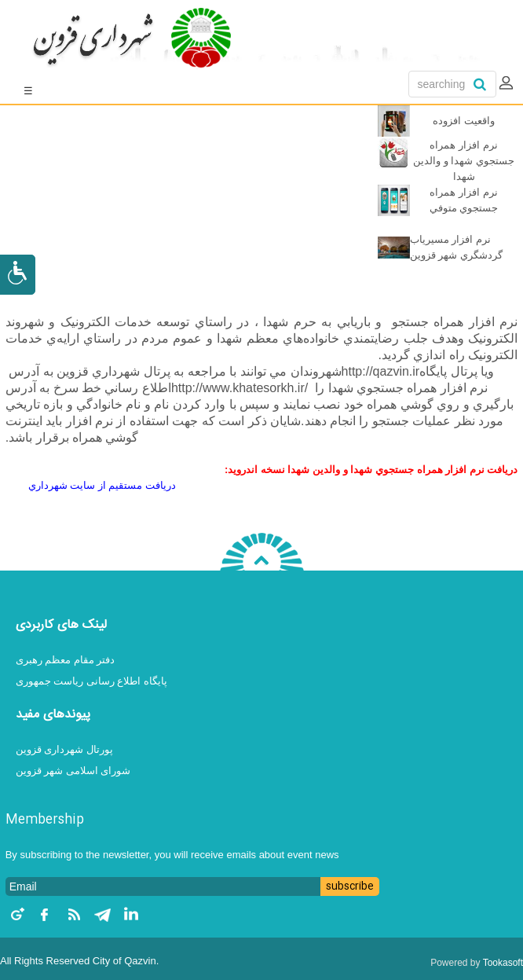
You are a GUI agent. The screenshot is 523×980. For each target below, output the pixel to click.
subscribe (350, 886)
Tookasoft (503, 963)
